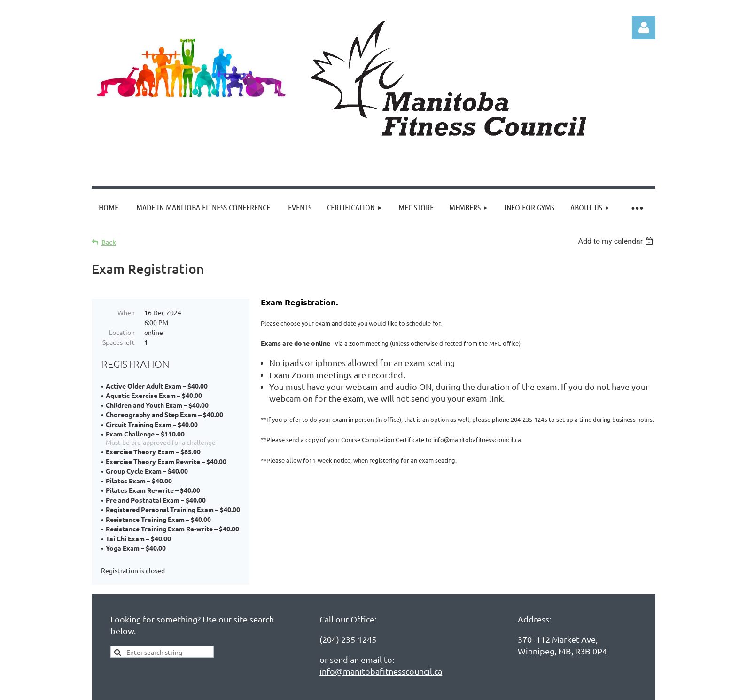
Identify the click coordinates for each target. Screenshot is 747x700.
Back (109, 242)
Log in (644, 28)
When (126, 312)
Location (122, 332)
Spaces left (119, 342)
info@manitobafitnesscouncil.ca (381, 671)
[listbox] (617, 241)
